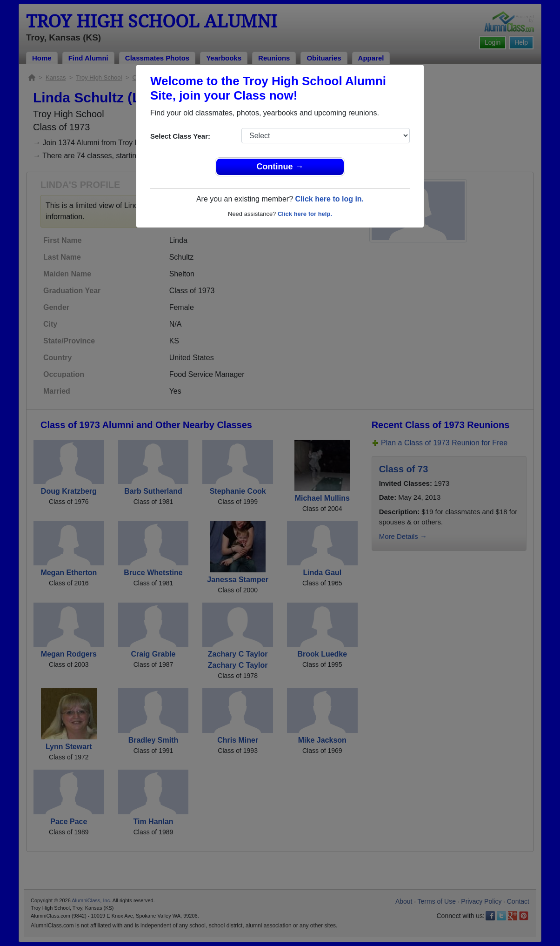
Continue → (280, 167)
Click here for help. (305, 214)
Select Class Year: (180, 136)
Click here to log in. (329, 199)
